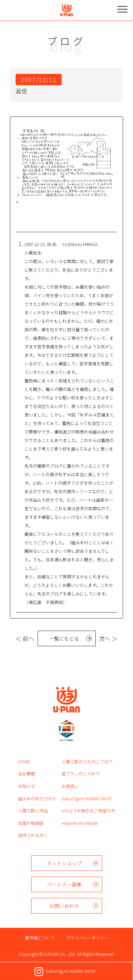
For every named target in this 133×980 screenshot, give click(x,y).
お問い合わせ (64, 906)
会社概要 (27, 774)
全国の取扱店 (31, 823)
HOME (24, 761)
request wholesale (80, 823)
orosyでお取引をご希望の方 (88, 810)
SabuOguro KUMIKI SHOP (87, 798)
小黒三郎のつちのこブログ (87, 761)
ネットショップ (64, 863)
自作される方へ (33, 835)
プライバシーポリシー (87, 938)
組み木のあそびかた (37, 798)
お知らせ (27, 786)
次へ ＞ (108, 638)
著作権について (40, 938)
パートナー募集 (64, 884)
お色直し (70, 786)
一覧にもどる (64, 638)
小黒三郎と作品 (33, 810)
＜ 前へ (25, 638)
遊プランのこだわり (81, 774)
